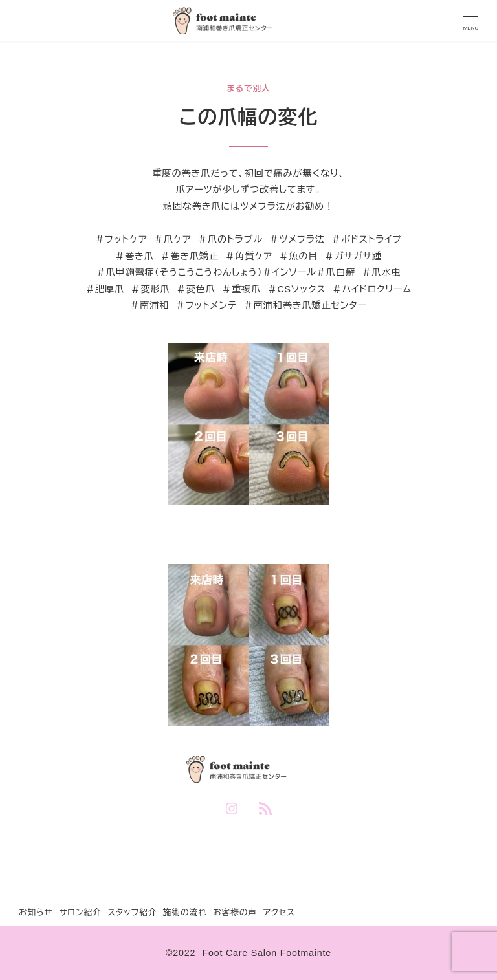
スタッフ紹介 (132, 912)
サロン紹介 (80, 912)
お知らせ (36, 912)
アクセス (279, 912)
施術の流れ (185, 912)
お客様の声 (235, 912)
